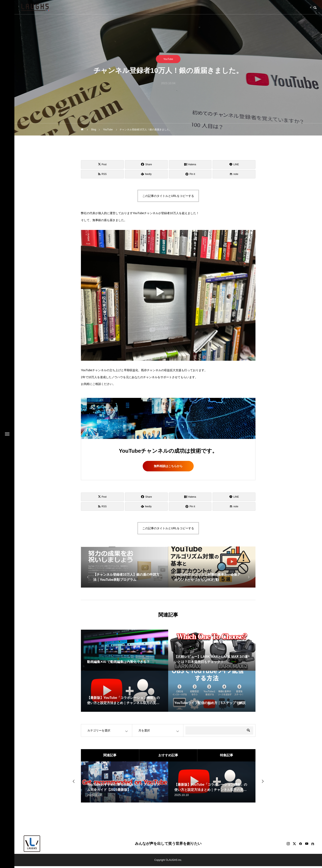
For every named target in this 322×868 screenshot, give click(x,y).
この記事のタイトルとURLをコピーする (168, 196)
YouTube (168, 59)
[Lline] (234, 164)
